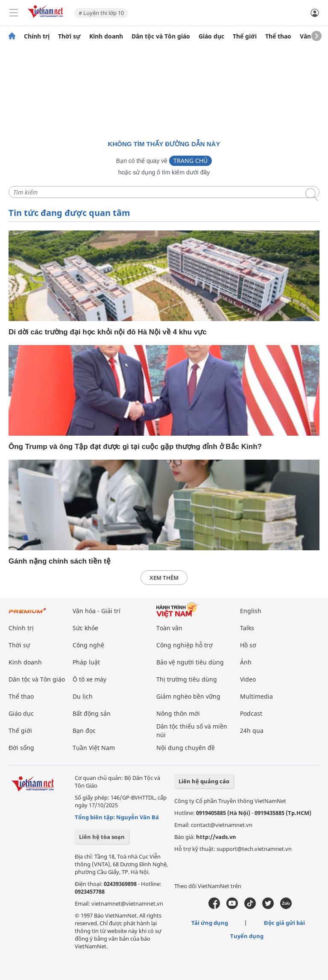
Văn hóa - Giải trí (97, 611)
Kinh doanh (106, 36)
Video (248, 679)
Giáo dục (211, 36)
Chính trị (37, 36)
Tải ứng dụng (210, 923)
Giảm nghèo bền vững (188, 696)
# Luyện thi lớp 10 (101, 13)
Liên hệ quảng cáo (204, 781)
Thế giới (245, 36)
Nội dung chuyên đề (186, 748)
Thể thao (278, 36)
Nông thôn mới (178, 713)
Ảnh (246, 662)
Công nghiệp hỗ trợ (184, 645)
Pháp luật (86, 662)
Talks (247, 628)
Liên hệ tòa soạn (102, 837)
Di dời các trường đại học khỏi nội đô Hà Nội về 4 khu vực (108, 332)
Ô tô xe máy (89, 679)
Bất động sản (92, 713)
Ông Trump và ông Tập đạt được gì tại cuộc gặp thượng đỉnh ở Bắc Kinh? (135, 447)
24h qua (252, 731)
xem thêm (164, 578)
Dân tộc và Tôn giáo (161, 36)
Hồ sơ (248, 645)
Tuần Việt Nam (94, 748)
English (251, 611)
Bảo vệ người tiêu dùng (190, 662)
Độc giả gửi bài (284, 923)
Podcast (251, 713)
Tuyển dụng (247, 936)
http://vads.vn (216, 837)
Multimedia (256, 696)
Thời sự (69, 36)
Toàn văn (169, 628)
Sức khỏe (85, 628)
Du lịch (83, 696)
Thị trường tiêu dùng (187, 679)
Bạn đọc (84, 731)
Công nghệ (88, 645)
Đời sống (21, 748)
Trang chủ (190, 161)
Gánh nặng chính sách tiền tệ (60, 561)
